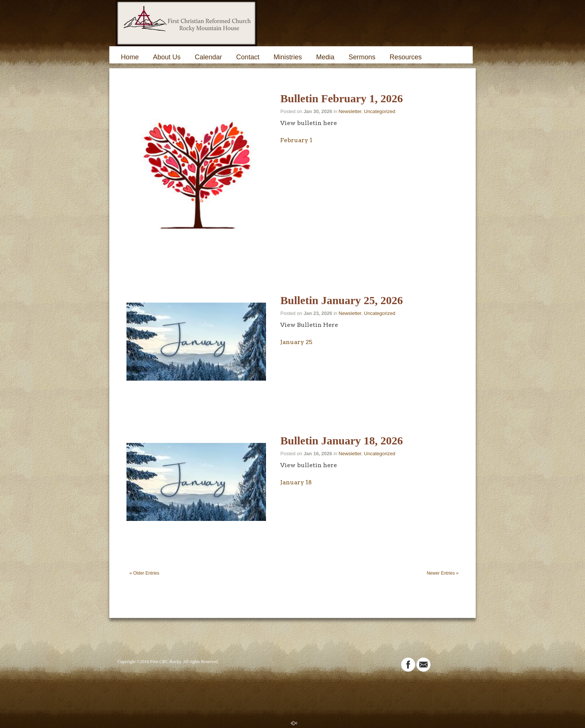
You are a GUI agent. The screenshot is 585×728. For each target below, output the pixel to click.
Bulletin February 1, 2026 (341, 98)
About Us (167, 57)
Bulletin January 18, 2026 (341, 440)
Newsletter (350, 111)
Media (325, 57)
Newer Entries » (443, 573)
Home (130, 57)
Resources (406, 57)
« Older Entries (144, 573)
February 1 (296, 140)
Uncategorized (380, 111)
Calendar (208, 57)
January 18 (296, 482)
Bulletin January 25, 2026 (341, 300)
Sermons (362, 57)
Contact (248, 57)
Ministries (288, 57)
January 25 (296, 342)
